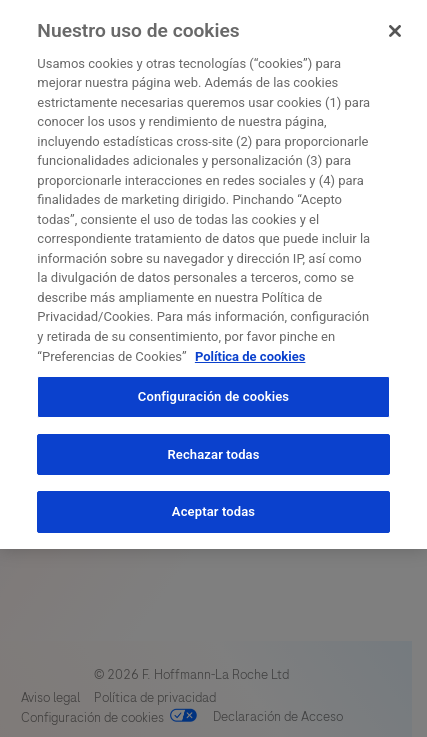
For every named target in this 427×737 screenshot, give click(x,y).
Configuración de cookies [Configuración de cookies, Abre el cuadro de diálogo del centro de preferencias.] (213, 393)
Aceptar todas (213, 508)
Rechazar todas (213, 450)
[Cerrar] (395, 28)
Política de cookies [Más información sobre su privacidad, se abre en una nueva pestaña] (250, 352)
